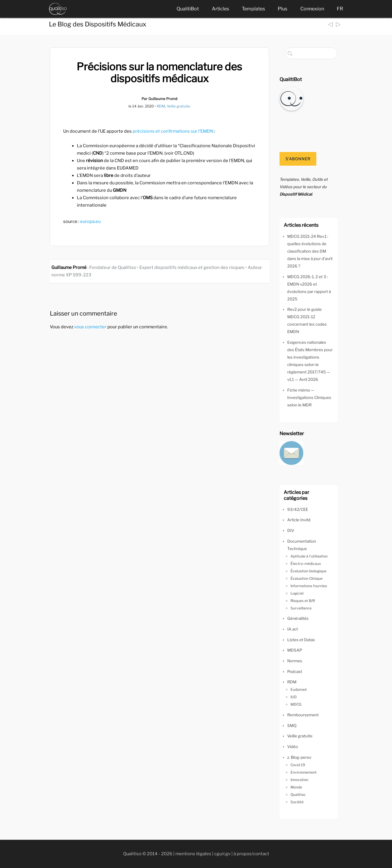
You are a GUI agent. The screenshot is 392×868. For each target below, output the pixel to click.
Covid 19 (298, 765)
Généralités (298, 618)
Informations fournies (309, 586)
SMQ (292, 726)
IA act (293, 629)
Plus (283, 9)
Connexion (312, 9)
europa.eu (90, 221)
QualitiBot (188, 9)
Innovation (299, 780)
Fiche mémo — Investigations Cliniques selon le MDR (309, 397)
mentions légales (193, 854)
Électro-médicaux (306, 564)
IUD (294, 697)
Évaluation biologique (308, 571)
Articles (220, 9)
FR (340, 9)
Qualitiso (298, 795)
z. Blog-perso (299, 757)
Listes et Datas (301, 640)
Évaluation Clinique (307, 578)
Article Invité (299, 520)
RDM (161, 106)
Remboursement (303, 715)
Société (297, 802)
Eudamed (299, 689)
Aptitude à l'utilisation (309, 556)
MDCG (296, 704)
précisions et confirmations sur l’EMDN (173, 131)
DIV (291, 530)
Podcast (295, 671)
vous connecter (90, 327)
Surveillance (301, 608)
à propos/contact (251, 854)
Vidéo (293, 747)
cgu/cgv (222, 854)
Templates (253, 9)
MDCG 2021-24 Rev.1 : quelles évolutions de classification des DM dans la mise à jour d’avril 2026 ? (310, 251)
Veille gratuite (178, 106)
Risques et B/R (303, 601)
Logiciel (297, 593)
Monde (296, 787)
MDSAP (295, 650)
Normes (295, 661)
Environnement (304, 772)
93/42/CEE (298, 509)
